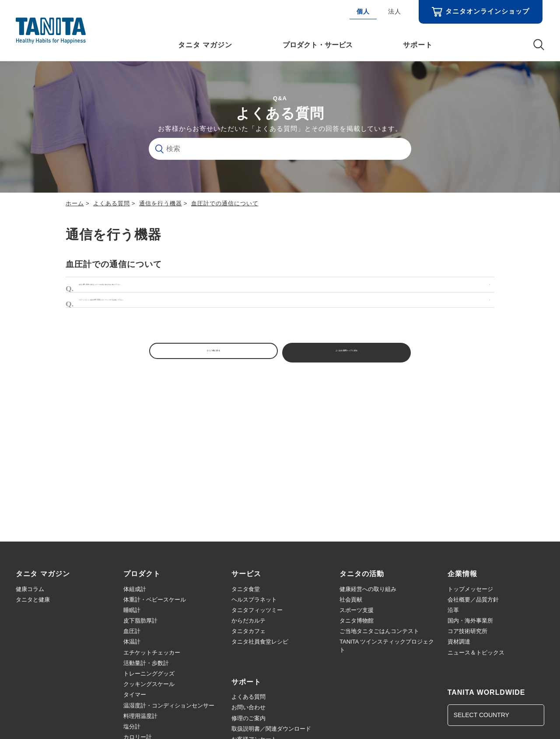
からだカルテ (248, 621)
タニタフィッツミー (257, 610)
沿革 (453, 610)
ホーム (75, 203)
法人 (395, 11)
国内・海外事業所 (470, 621)
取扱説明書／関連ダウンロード (271, 729)
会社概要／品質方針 (473, 600)
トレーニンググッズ (149, 674)
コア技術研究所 (467, 631)
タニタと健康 (33, 600)
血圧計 (132, 631)
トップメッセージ (470, 589)
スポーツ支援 (357, 610)
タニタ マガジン (205, 45)
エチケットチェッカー (152, 653)
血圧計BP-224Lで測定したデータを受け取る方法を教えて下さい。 (184, 287)
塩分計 (132, 727)
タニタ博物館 (357, 621)
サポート (418, 45)
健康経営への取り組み (368, 589)
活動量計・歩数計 (146, 663)
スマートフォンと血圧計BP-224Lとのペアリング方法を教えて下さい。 (191, 309)
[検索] (280, 149)
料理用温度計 (140, 716)
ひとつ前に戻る (206, 366)
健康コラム (30, 589)
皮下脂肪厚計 (140, 621)
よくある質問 (112, 203)
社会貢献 (351, 600)
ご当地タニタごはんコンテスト (379, 631)
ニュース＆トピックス (476, 653)
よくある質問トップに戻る (354, 366)
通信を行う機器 (161, 203)
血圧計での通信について (225, 203)
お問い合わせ (248, 707)
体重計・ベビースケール (155, 600)
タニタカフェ (248, 631)
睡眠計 (132, 610)
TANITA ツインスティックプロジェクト (387, 646)
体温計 (132, 642)
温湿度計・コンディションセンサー (169, 706)
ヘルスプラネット (254, 600)
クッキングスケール (149, 684)
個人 (363, 11)
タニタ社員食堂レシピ (260, 642)
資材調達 (459, 642)
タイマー (135, 695)
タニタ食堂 (246, 589)
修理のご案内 (248, 718)
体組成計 (135, 589)
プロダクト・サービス (318, 45)
